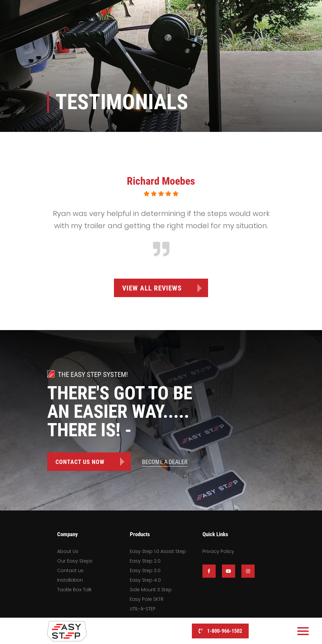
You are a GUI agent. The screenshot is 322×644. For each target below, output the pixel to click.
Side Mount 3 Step (151, 590)
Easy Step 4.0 (145, 580)
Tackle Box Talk (74, 590)
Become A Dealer (165, 462)
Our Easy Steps (75, 561)
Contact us (70, 570)
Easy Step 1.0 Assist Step (158, 551)
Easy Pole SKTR (147, 599)
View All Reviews (152, 288)
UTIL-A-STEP (143, 609)
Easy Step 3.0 (145, 570)
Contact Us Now (80, 462)
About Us (68, 551)
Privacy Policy (218, 551)
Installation (70, 580)
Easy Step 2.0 (145, 561)
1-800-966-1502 (220, 631)
